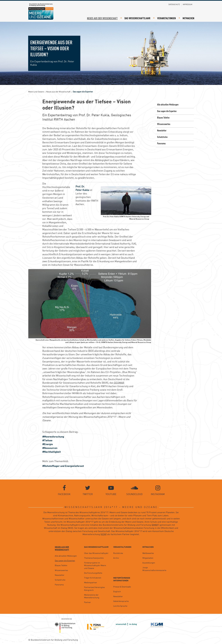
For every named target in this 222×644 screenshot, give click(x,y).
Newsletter (162, 131)
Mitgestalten (148, 558)
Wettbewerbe (148, 553)
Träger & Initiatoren (93, 578)
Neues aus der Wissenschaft (102, 19)
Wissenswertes (164, 124)
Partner (87, 603)
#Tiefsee (47, 441)
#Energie (48, 444)
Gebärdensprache (121, 601)
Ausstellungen (149, 563)
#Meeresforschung (53, 437)
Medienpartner (91, 583)
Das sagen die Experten (167, 111)
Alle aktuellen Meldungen (168, 105)
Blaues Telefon (163, 118)
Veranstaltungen (166, 19)
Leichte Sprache (120, 606)
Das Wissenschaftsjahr (137, 19)
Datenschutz (174, 5)
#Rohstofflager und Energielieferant (63, 466)
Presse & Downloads (122, 587)
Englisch (117, 592)
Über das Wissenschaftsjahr (96, 553)
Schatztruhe (162, 137)
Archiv (116, 558)
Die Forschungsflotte (93, 573)
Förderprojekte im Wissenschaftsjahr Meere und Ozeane (95, 566)
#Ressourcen (50, 448)
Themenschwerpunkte (94, 558)
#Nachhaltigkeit (52, 452)
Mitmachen (188, 19)
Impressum (188, 5)
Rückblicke (118, 553)
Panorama (161, 144)
